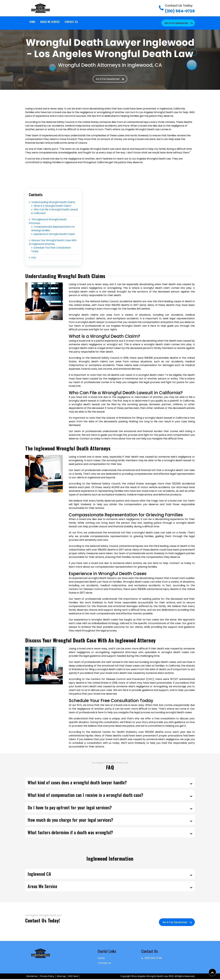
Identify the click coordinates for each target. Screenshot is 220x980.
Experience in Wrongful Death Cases (54, 235)
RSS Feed (73, 977)
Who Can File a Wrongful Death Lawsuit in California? (51, 212)
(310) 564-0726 (180, 9)
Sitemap (61, 977)
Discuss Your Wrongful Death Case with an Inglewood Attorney (51, 243)
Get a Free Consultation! (177, 23)
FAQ (33, 258)
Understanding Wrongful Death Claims (53, 203)
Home (32, 22)
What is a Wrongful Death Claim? (52, 207)
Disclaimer (32, 977)
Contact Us (71, 22)
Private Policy (47, 977)
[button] (212, 972)
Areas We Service (50, 22)
